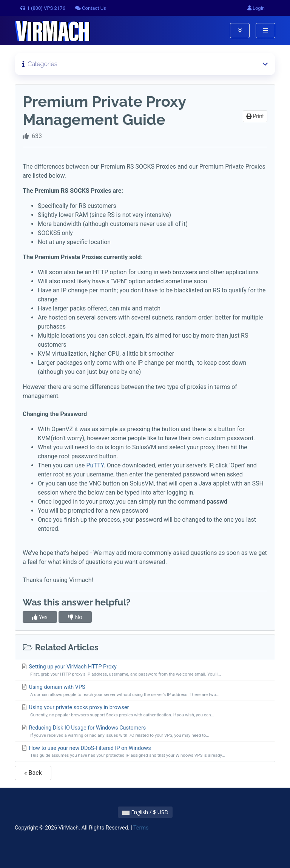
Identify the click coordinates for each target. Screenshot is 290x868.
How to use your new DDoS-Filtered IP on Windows (145, 752)
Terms (141, 828)
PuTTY (95, 465)
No (75, 617)
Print (255, 116)
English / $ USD (145, 812)
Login (256, 8)
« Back (33, 773)
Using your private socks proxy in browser (145, 711)
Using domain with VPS (145, 691)
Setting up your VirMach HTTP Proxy (145, 671)
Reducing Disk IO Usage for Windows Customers (145, 732)
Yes (40, 617)
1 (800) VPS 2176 (42, 8)
